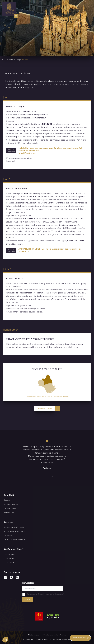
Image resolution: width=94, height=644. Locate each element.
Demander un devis (45, 409)
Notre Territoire (9, 558)
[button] (5, 640)
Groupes (7, 500)
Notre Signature (9, 554)
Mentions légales (34, 635)
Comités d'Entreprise (11, 504)
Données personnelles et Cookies (55, 635)
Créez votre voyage (80, 638)
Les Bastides (8, 535)
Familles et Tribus (10, 508)
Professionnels (9, 512)
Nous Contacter (9, 562)
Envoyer (28, 599)
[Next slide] (51, 477)
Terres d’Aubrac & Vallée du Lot (15, 531)
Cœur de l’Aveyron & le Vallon (14, 527)
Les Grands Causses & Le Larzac (15, 540)
